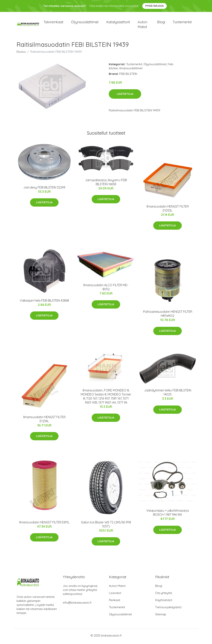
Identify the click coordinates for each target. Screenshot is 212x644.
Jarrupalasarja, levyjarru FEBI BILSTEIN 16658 (106, 184)
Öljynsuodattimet (85, 23)
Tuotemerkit (182, 23)
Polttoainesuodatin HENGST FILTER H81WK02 (168, 316)
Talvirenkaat (53, 23)
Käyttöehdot (164, 602)
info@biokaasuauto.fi (77, 604)
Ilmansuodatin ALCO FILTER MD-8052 (106, 289)
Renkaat (115, 602)
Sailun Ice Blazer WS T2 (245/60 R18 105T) (106, 526)
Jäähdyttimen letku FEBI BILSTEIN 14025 (168, 394)
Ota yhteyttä (164, 595)
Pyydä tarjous (155, 6)
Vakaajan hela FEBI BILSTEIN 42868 (44, 302)
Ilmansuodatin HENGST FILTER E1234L (44, 421)
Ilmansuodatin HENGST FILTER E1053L (168, 210)
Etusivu (21, 54)
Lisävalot (115, 595)
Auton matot (142, 25)
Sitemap (161, 616)
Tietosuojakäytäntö (168, 609)
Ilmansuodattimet (131, 70)
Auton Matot (117, 588)
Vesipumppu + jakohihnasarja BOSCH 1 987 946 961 (168, 515)
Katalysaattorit (118, 23)
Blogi (161, 23)
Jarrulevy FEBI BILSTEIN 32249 (44, 189)
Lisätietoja (125, 96)
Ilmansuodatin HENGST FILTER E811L (44, 524)
